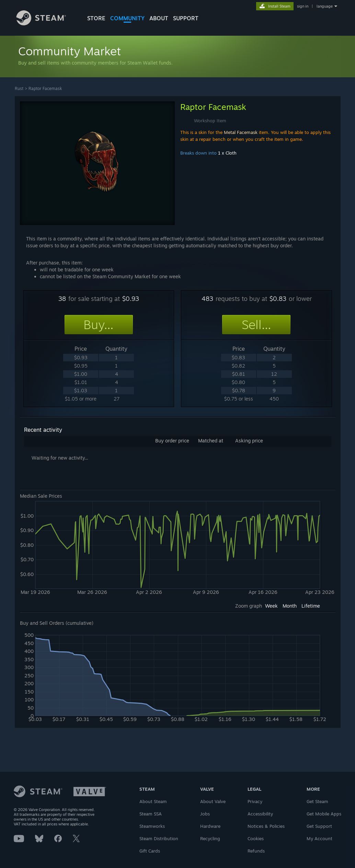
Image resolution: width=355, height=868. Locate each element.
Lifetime (311, 606)
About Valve (213, 801)
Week (271, 606)
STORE (96, 18)
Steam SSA (151, 814)
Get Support (319, 826)
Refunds (256, 851)
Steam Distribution (159, 838)
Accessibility (260, 814)
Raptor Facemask (45, 88)
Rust (19, 88)
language (325, 6)
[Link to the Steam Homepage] (46, 24)
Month (290, 606)
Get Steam (317, 801)
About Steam (153, 801)
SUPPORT (186, 18)
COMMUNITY (127, 18)
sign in (303, 6)
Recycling (210, 838)
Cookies (256, 838)
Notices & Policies (266, 826)
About (159, 18)
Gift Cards (150, 851)
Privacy (255, 801)
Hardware (210, 826)
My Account (319, 838)
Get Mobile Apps (324, 814)
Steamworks (152, 826)
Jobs (205, 814)
